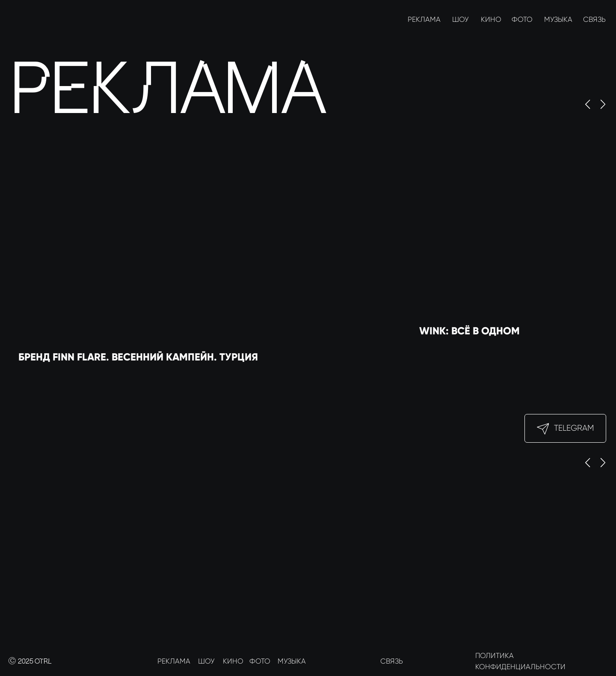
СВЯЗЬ (594, 19)
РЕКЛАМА (424, 19)
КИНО (491, 19)
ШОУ (461, 19)
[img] (19, 20)
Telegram (574, 428)
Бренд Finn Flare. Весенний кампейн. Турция (138, 357)
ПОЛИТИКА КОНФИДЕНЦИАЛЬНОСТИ (520, 661)
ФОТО (522, 19)
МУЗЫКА (558, 19)
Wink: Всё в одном (469, 331)
